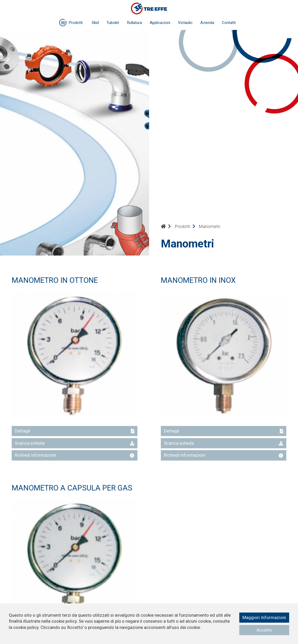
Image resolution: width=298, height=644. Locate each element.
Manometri (209, 226)
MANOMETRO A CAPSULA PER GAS (72, 488)
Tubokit (113, 23)
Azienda (207, 23)
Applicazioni (160, 23)
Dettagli (75, 431)
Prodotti (182, 226)
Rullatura (134, 23)
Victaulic (185, 23)
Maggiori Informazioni (264, 617)
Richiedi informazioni (75, 455)
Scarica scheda (75, 443)
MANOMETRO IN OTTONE (55, 280)
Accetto (264, 630)
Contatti (229, 23)
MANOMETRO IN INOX (198, 280)
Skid (95, 23)
